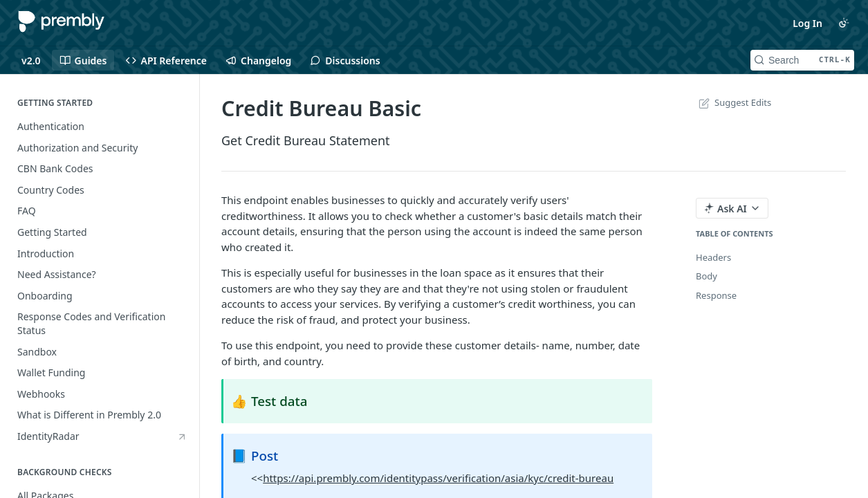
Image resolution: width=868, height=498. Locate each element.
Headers (713, 257)
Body (707, 276)
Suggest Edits (733, 102)
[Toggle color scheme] (844, 23)
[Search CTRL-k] (802, 60)
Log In (807, 23)
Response (716, 295)
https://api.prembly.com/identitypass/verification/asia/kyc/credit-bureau (438, 478)
